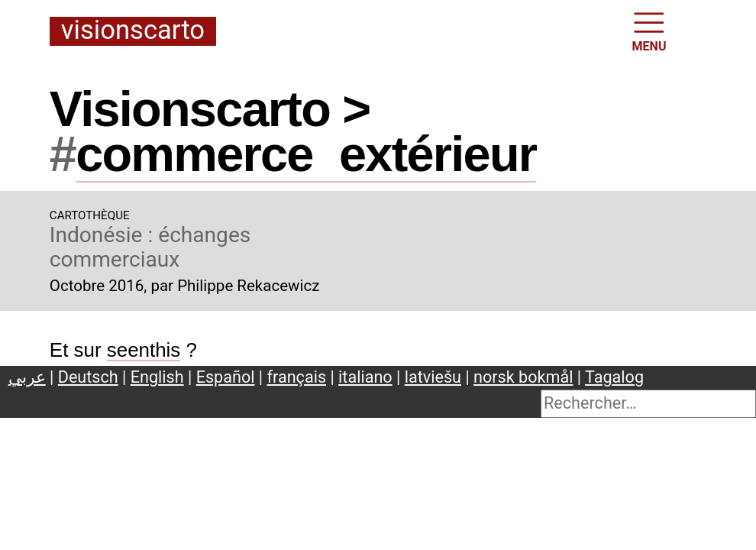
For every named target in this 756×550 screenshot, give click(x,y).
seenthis (144, 350)
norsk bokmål (523, 377)
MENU (649, 31)
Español (226, 377)
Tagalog (614, 377)
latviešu (433, 377)
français (297, 377)
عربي (27, 377)
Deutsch (88, 377)
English (157, 377)
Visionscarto (133, 31)
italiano (365, 377)
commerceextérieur (306, 154)
